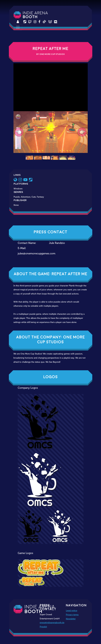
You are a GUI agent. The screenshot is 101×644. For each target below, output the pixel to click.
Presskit (43, 627)
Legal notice (72, 610)
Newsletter (71, 619)
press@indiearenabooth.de (52, 623)
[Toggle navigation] (18, 27)
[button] (19, 132)
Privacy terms (72, 615)
